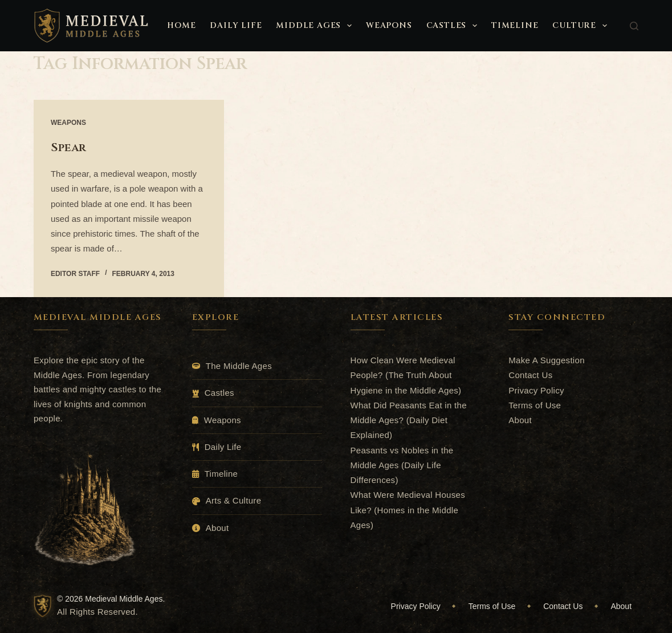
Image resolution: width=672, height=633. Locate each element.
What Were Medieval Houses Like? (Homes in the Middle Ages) (408, 510)
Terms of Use (535, 405)
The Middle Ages (239, 366)
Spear (68, 147)
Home (181, 25)
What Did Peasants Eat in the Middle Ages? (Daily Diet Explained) (409, 420)
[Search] (634, 26)
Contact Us (530, 375)
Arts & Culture (234, 500)
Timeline (515, 25)
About (217, 528)
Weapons (389, 25)
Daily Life (236, 25)
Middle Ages (316, 26)
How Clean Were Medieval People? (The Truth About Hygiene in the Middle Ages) (406, 375)
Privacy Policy (536, 390)
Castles (454, 26)
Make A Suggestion (547, 360)
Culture (582, 26)
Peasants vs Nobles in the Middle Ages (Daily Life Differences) (402, 465)
